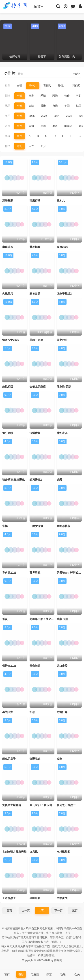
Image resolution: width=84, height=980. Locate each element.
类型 (8, 86)
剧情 (8, 96)
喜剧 (31, 96)
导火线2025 (9, 573)
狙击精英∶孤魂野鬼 (13, 480)
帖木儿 (61, 201)
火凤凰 (34, 852)
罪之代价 (62, 340)
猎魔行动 (35, 201)
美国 (67, 106)
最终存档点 (63, 526)
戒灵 (5, 619)
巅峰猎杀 (8, 247)
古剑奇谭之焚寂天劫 (14, 852)
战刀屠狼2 (36, 480)
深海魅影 (8, 201)
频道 (38, 7)
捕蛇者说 (62, 433)
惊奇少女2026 (11, 340)
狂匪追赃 (35, 898)
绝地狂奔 (62, 712)
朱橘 (5, 526)
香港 (43, 106)
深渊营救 (35, 433)
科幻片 (76, 86)
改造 (59, 759)
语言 (8, 126)
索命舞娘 (35, 666)
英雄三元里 (36, 340)
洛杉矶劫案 (63, 852)
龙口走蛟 (62, 666)
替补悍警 (35, 247)
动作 (67, 96)
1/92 (42, 911)
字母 (8, 136)
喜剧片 (47, 86)
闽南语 (68, 126)
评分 (43, 146)
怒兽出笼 (35, 294)
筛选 (20, 74)
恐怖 (55, 96)
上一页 (26, 911)
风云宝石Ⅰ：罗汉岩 (41, 805)
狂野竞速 (35, 759)
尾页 (75, 911)
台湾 (55, 106)
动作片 (33, 86)
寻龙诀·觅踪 (64, 387)
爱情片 (62, 86)
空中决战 (62, 898)
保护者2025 (9, 666)
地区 (8, 106)
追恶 (59, 480)
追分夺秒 (8, 433)
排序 (8, 146)
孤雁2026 (62, 247)
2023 (69, 116)
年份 (8, 116)
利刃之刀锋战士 (66, 805)
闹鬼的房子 (9, 759)
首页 (9, 911)
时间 (19, 146)
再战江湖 (8, 712)
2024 (57, 116)
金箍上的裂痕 (38, 387)
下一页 (58, 911)
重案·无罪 (62, 619)
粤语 (55, 126)
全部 (19, 86)
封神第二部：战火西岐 (43, 619)
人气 (31, 146)
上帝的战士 (9, 898)
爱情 (43, 96)
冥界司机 (35, 573)
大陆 (31, 106)
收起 (77, 74)
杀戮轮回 (8, 387)
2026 (32, 116)
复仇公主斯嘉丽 (12, 805)
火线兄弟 (8, 294)
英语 (43, 126)
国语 (31, 126)
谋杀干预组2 (64, 294)
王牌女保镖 (36, 526)
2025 (44, 116)
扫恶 (32, 712)
